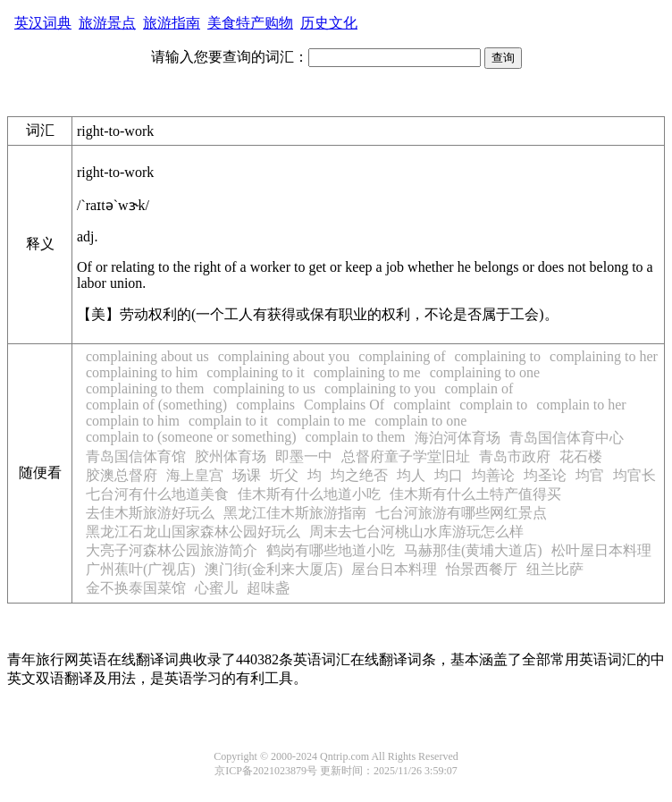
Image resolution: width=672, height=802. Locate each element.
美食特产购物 (250, 23)
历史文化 (329, 23)
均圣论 (545, 475)
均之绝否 (359, 475)
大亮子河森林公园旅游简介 (172, 550)
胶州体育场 (231, 456)
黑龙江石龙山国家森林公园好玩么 (193, 532)
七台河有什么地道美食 (157, 494)
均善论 (493, 475)
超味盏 (268, 588)
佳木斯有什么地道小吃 (309, 494)
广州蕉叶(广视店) (141, 569)
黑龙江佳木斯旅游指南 (295, 513)
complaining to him (142, 372)
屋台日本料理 (394, 569)
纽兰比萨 (555, 569)
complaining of (402, 356)
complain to (493, 405)
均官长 (634, 475)
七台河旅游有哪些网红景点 (461, 513)
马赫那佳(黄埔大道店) (473, 550)
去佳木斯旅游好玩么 (150, 513)
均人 (411, 475)
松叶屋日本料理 (601, 550)
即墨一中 (304, 456)
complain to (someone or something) (191, 437)
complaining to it (255, 372)
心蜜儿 (216, 588)
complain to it (228, 421)
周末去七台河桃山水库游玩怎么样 (416, 532)
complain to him (133, 421)
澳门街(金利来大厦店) (274, 569)
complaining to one (485, 372)
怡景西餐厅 (482, 569)
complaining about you (284, 356)
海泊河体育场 (458, 438)
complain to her (581, 405)
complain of (479, 388)
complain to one (420, 421)
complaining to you (380, 388)
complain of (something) (156, 405)
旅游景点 (107, 23)
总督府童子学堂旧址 (406, 456)
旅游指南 (172, 23)
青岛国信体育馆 (136, 456)
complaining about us (147, 356)
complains (265, 405)
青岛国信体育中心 (567, 438)
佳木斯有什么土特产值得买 (475, 494)
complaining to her (604, 356)
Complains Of (344, 405)
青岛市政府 (515, 456)
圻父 (284, 475)
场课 (247, 475)
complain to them (356, 437)
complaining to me (367, 372)
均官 (590, 475)
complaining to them (145, 388)
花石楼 (581, 456)
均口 (449, 475)
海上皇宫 (195, 475)
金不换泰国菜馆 (136, 588)
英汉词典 (43, 23)
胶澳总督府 (122, 475)
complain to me (322, 421)
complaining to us (264, 388)
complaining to (498, 356)
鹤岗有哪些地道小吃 (331, 550)
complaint (422, 405)
